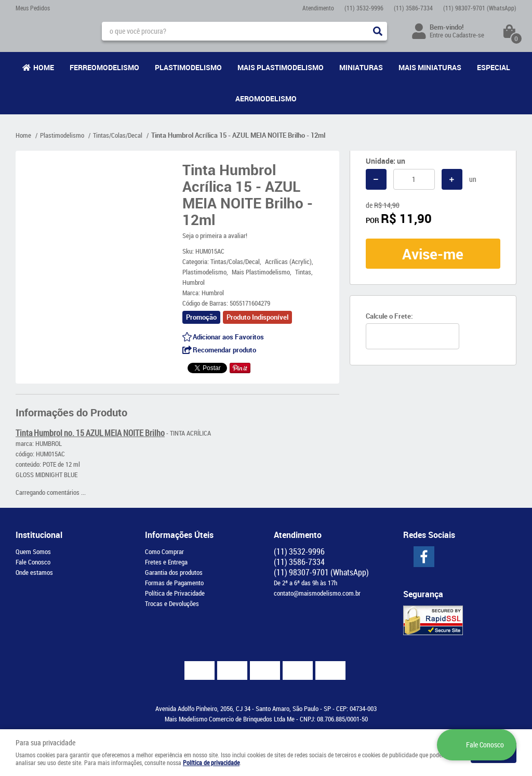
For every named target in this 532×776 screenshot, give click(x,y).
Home (44, 67)
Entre (436, 35)
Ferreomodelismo (104, 67)
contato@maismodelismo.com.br (317, 593)
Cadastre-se (468, 35)
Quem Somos (33, 551)
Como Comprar (164, 551)
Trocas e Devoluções (172, 603)
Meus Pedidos (33, 8)
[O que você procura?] (378, 31)
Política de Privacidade (175, 593)
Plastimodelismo (188, 67)
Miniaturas (361, 67)
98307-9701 (480, 8)
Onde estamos (34, 572)
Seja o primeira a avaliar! (215, 235)
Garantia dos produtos (174, 572)
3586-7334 (413, 8)
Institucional (39, 535)
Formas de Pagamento (174, 583)
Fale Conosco (33, 562)
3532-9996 (364, 8)
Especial (494, 67)
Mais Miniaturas (430, 67)
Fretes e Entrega (166, 562)
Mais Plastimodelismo (281, 67)
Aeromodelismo (266, 98)
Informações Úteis (179, 535)
